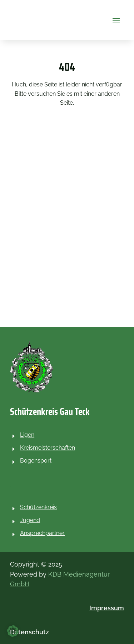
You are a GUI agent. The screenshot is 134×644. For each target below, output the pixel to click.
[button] (116, 20)
